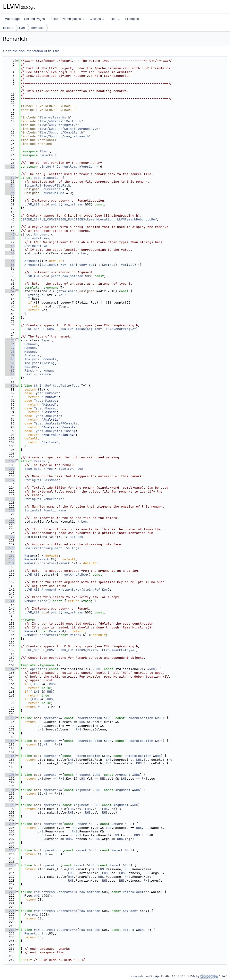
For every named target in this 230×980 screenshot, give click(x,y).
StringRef (33, 185)
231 (10, 930)
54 (10, 261)
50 (10, 246)
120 (10, 510)
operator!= (53, 741)
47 (10, 234)
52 (10, 253)
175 (10, 718)
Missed (30, 352)
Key (46, 238)
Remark (40, 461)
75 (10, 340)
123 (10, 521)
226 (10, 911)
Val (46, 246)
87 (10, 386)
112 (10, 480)
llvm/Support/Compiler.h (61, 132)
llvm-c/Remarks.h (55, 117)
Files (115, 19)
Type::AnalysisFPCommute (56, 423)
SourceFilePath (57, 185)
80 (10, 359)
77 (10, 348)
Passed (30, 348)
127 (10, 537)
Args (76, 548)
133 (10, 559)
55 (10, 265)
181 (10, 741)
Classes (97, 19)
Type (45, 340)
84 (10, 374)
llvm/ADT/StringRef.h (58, 125)
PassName (51, 480)
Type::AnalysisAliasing (55, 431)
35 (10, 189)
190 (10, 775)
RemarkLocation (47, 178)
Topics (53, 19)
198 (10, 805)
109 (10, 469)
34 (10, 185)
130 (10, 548)
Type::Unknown (46, 393)
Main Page (12, 19)
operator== (53, 718)
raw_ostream (73, 204)
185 (10, 756)
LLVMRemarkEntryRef (119, 650)
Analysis (32, 355)
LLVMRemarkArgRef (121, 329)
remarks (46, 155)
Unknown (31, 344)
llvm (22, 28)
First (29, 371)
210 (10, 850)
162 (10, 669)
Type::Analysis (47, 416)
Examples (132, 19)
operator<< (68, 892)
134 (10, 563)
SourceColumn (53, 193)
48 (10, 238)
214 (10, 865)
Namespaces (73, 19)
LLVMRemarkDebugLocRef (137, 219)
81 (10, 363)
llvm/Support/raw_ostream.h (64, 136)
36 (10, 193)
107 (10, 461)
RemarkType (43, 469)
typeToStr (61, 386)
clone (42, 601)
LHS (97, 669)
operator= (48, 563)
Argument (41, 234)
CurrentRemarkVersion (75, 167)
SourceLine (51, 189)
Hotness (77, 537)
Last (28, 374)
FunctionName (55, 510)
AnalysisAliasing (40, 363)
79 (10, 355)
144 (10, 601)
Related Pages (34, 19)
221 (10, 892)
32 (10, 178)
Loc (84, 253)
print (56, 204)
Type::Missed (45, 401)
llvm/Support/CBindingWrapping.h (69, 129)
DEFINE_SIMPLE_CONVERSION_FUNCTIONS (53, 219)
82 (10, 367)
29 (10, 167)
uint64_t (47, 167)
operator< (39, 669)
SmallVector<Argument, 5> (47, 548)
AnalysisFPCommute (41, 359)
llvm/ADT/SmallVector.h (60, 121)
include (8, 28)
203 (10, 824)
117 (10, 499)
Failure (31, 367)
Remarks (37, 28)
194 (10, 790)
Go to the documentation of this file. (32, 51)
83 (10, 371)
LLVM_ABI (32, 204)
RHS (152, 669)
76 (10, 344)
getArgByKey (71, 590)
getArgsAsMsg (75, 575)
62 (10, 291)
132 (10, 556)
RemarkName (53, 499)
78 (10, 352)
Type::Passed (45, 408)
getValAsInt (67, 291)
